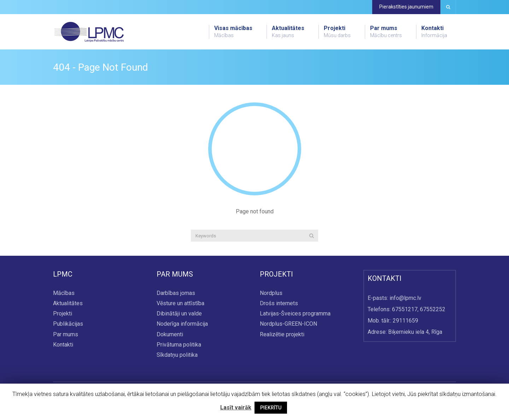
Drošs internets (279, 304)
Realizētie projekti (282, 334)
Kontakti (434, 32)
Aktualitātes (288, 32)
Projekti (337, 32)
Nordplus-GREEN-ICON (288, 324)
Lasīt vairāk (236, 407)
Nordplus (271, 293)
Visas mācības (233, 32)
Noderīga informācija (182, 324)
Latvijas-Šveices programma (295, 314)
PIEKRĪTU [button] (271, 408)
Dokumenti (170, 334)
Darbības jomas (176, 293)
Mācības (64, 293)
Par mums (386, 32)
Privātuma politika (179, 345)
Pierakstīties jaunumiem (406, 7)
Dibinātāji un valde (179, 314)
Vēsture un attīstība (180, 304)
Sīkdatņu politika (177, 355)
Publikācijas (68, 324)
